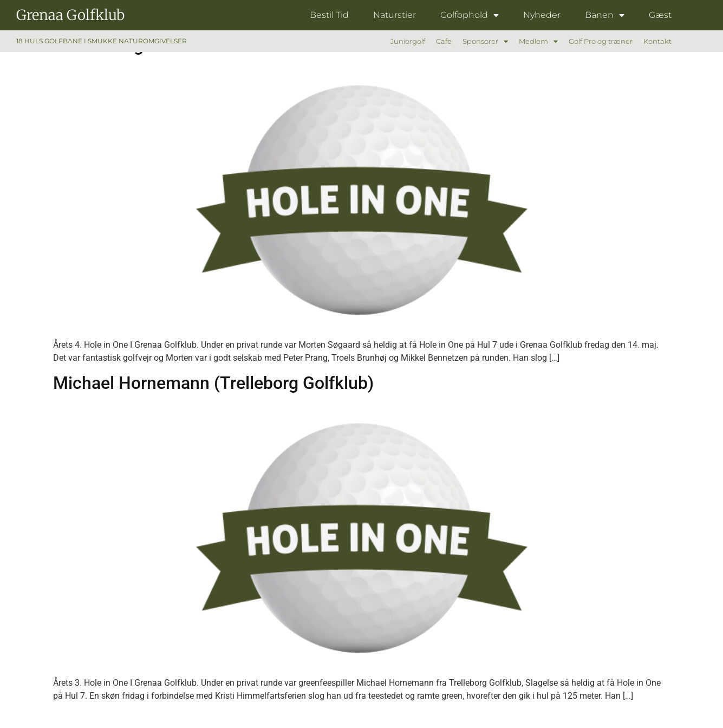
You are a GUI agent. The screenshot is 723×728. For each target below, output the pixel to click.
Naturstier (395, 15)
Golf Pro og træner (601, 41)
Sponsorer (485, 41)
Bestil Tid (329, 15)
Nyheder (542, 15)
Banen (605, 15)
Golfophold (470, 15)
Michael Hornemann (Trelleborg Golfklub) (213, 383)
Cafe (444, 41)
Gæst (660, 15)
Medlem (538, 41)
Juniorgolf (408, 41)
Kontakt (657, 41)
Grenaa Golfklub (70, 15)
